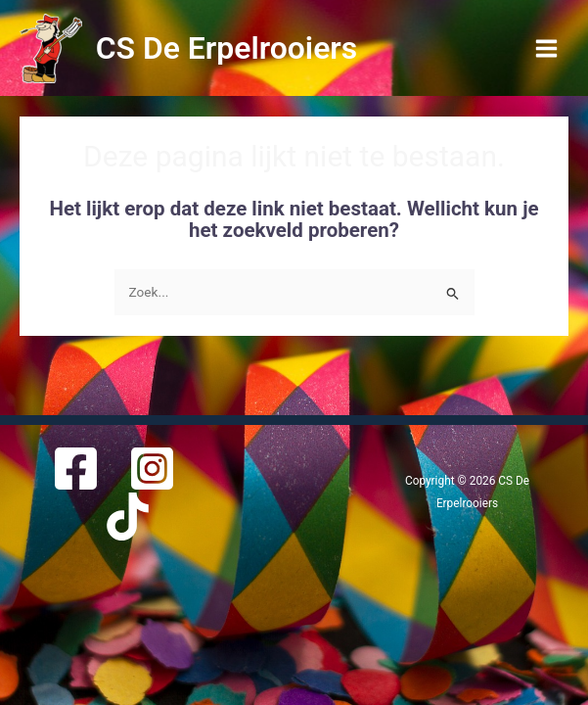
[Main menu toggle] (547, 48)
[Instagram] (152, 469)
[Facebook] (76, 469)
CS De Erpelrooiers (227, 48)
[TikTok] (128, 517)
